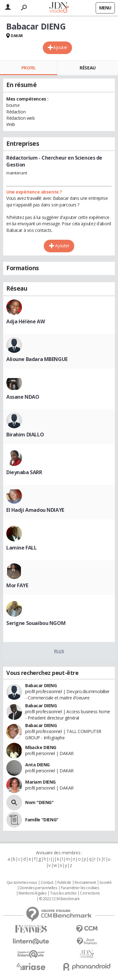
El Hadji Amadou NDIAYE (35, 510)
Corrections (90, 893)
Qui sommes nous (22, 883)
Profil (28, 68)
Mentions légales (32, 893)
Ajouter (60, 47)
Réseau (87, 68)
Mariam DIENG (40, 782)
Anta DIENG (37, 765)
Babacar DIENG (41, 685)
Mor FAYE (17, 585)
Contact (47, 883)
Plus (59, 651)
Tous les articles (63, 893)
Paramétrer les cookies (80, 888)
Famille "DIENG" (42, 820)
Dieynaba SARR (24, 472)
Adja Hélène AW (25, 321)
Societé (105, 883)
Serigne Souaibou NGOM (36, 623)
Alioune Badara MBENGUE (37, 359)
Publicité (64, 883)
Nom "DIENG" (39, 802)
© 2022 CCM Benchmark (59, 899)
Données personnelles (38, 888)
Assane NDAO (23, 397)
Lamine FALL (21, 548)
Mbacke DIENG (41, 747)
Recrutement (85, 883)
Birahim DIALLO (25, 435)
